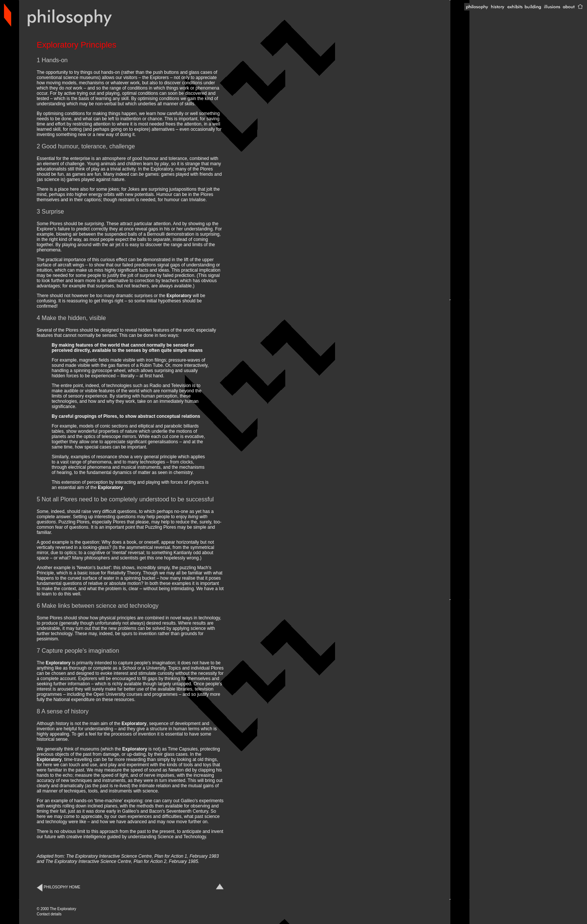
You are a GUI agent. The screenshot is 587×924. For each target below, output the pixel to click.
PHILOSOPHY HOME (58, 887)
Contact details (49, 914)
